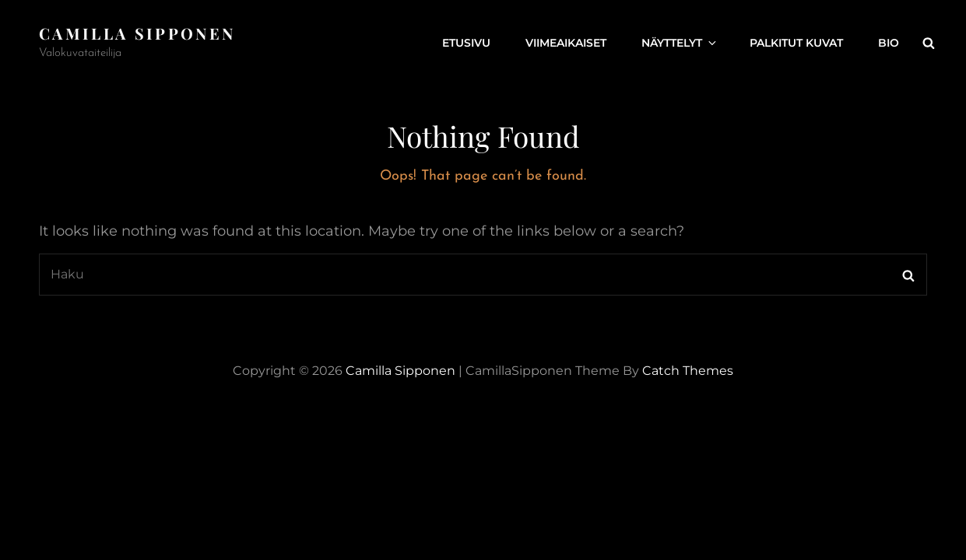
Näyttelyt (680, 43)
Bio (889, 43)
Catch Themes (688, 371)
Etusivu (466, 43)
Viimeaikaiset (566, 43)
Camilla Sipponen (137, 33)
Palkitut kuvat (796, 43)
